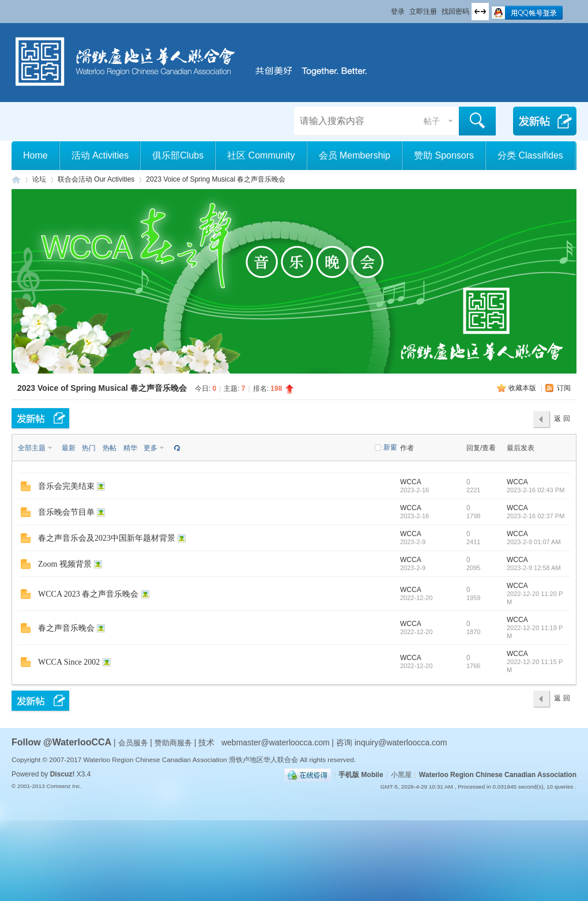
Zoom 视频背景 (65, 564)
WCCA (411, 482)
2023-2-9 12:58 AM (534, 568)
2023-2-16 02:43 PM (536, 490)
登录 (398, 12)
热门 (89, 448)
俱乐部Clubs (178, 155)
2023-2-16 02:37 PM (536, 516)
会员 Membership (355, 155)
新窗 (390, 447)
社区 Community (261, 155)
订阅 (564, 388)
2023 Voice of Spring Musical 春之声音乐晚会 (216, 179)
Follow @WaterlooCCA (61, 742)
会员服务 (134, 743)
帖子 (432, 121)
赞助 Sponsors (444, 155)
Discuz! (63, 774)
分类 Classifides (530, 155)
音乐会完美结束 (66, 486)
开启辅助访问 (386, 8)
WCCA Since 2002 (69, 662)
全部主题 (32, 448)
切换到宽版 (480, 12)
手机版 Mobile (361, 775)
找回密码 (455, 12)
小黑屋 (401, 775)
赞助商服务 (173, 743)
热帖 (110, 448)
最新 (69, 448)
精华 (130, 448)
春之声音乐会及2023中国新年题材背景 (107, 538)
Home (35, 155)
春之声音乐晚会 (66, 628)
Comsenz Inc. (64, 786)
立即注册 (423, 12)
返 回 (562, 419)
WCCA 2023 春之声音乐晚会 (88, 594)
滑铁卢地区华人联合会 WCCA (16, 180)
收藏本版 (523, 388)
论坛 (39, 179)
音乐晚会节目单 (66, 512)
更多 (150, 448)
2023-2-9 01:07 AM (534, 542)
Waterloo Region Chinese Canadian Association (498, 775)
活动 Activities (100, 155)
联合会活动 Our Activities (96, 179)
